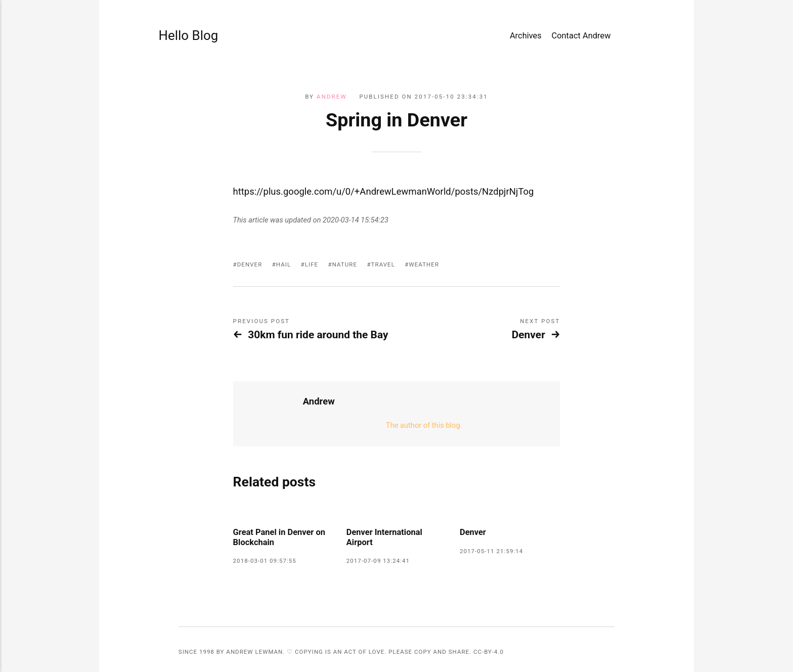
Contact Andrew (581, 36)
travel (383, 264)
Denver (250, 264)
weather (424, 264)
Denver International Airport (384, 537)
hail (283, 264)
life (312, 264)
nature (345, 264)
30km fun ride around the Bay (318, 335)
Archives (526, 36)
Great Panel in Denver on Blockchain (279, 537)
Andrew (332, 97)
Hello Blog (189, 35)
